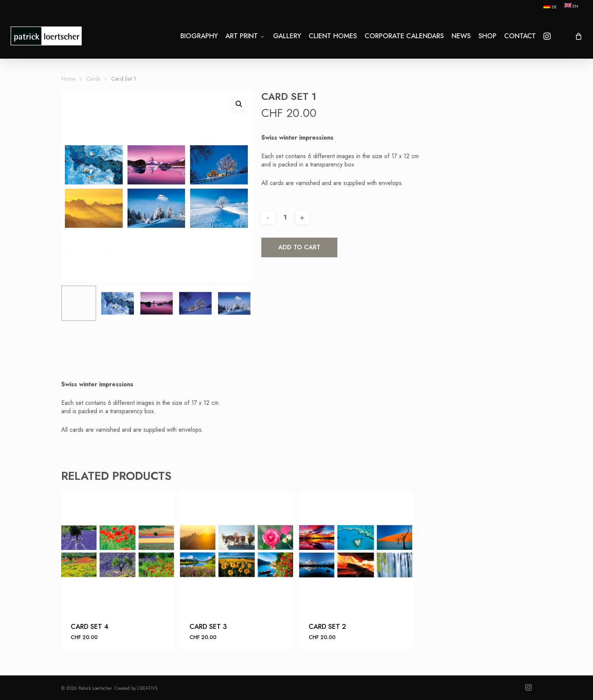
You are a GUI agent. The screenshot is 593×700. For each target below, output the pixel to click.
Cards (93, 79)
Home (68, 79)
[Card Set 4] (118, 551)
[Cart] (578, 36)
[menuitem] (550, 6)
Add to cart (299, 247)
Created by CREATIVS (136, 688)
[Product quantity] (285, 218)
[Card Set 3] (237, 551)
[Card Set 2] (356, 551)
